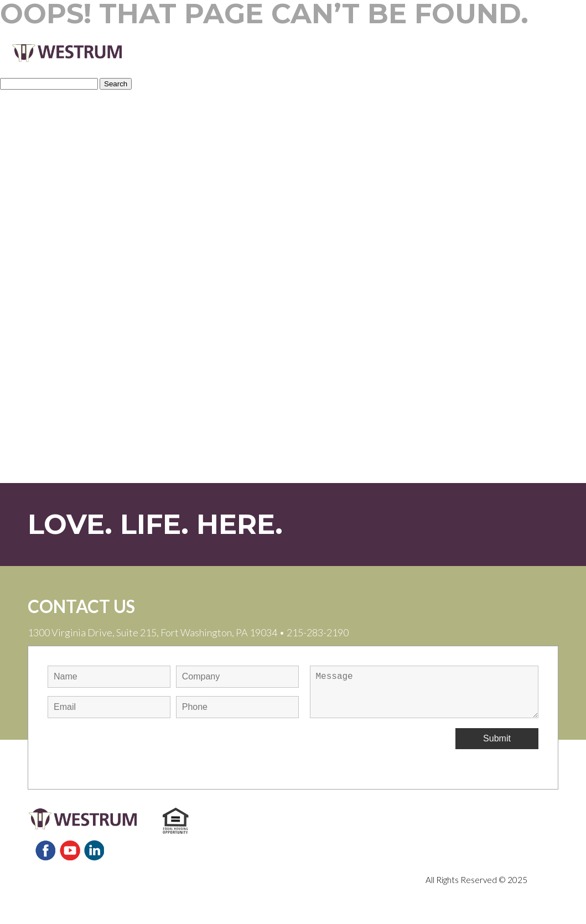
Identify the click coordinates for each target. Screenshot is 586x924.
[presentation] (132, 750)
